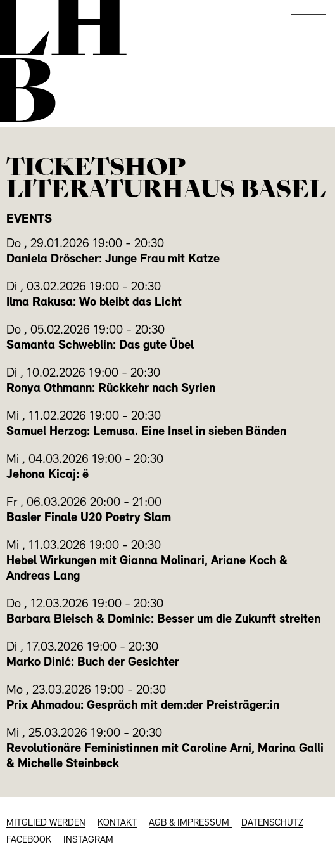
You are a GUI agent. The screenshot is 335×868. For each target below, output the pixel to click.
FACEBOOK (29, 840)
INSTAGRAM (88, 840)
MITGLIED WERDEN (46, 823)
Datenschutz (272, 823)
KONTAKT (117, 823)
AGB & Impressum (190, 823)
